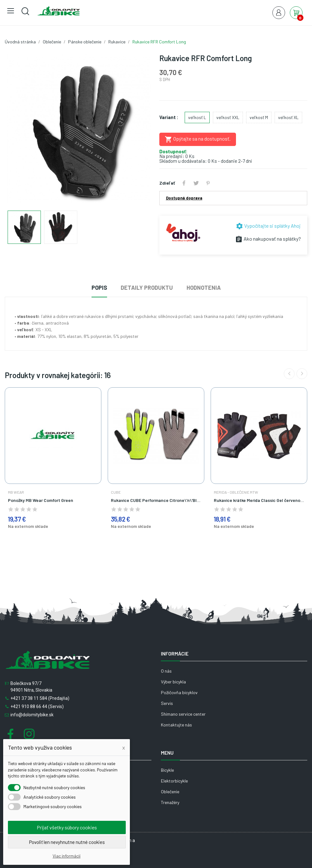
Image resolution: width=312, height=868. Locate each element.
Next (302, 374)
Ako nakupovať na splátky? (268, 239)
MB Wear (16, 492)
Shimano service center (183, 714)
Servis (167, 703)
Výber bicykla (173, 682)
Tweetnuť (196, 183)
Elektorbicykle (174, 781)
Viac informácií (67, 856)
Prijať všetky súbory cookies (67, 827)
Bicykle (167, 770)
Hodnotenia (204, 288)
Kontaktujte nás (176, 725)
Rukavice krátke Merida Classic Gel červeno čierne (259, 500)
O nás (166, 671)
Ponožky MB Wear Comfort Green (41, 500)
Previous (289, 374)
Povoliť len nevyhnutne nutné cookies (67, 842)
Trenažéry (170, 802)
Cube (116, 492)
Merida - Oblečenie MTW (236, 492)
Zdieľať (184, 183)
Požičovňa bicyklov (179, 692)
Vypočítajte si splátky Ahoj (268, 226)
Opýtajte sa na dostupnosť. (198, 139)
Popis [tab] (99, 288)
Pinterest (208, 183)
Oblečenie (170, 792)
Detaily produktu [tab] (147, 288)
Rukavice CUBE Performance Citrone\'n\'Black (156, 500)
